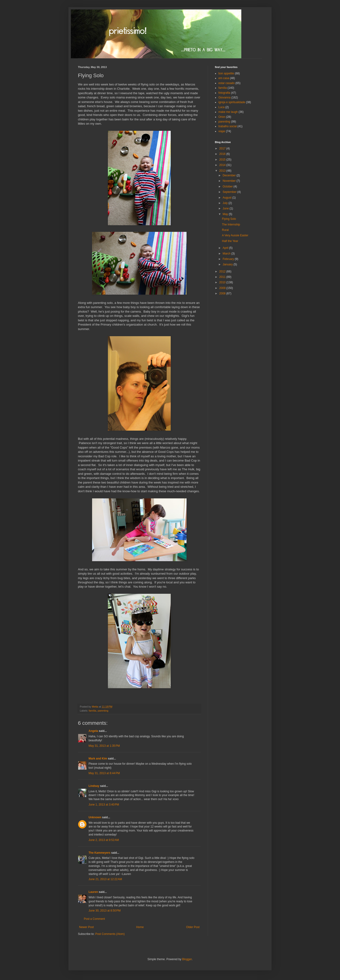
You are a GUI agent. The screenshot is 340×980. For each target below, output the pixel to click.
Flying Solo (229, 219)
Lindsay (94, 786)
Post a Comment (94, 919)
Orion (222, 117)
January (228, 264)
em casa (224, 78)
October (228, 187)
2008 (223, 293)
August (227, 198)
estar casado (227, 83)
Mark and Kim (98, 759)
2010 (223, 282)
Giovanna (224, 98)
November (230, 181)
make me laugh (228, 112)
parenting (103, 711)
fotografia (224, 93)
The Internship (231, 225)
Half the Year (230, 241)
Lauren (93, 892)
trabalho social (227, 126)
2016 (223, 154)
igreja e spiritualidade (232, 102)
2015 (223, 160)
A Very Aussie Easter (235, 235)
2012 (223, 272)
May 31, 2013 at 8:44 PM (104, 773)
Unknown (95, 817)
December (230, 175)
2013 (223, 171)
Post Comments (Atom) (110, 934)
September (230, 192)
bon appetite (226, 73)
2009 (223, 288)
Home (140, 927)
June (226, 208)
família (93, 711)
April (226, 248)
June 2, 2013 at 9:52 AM (104, 840)
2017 (223, 148)
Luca (221, 107)
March (227, 254)
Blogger (187, 959)
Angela (93, 731)
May (226, 214)
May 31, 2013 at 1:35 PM (104, 746)
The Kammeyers (100, 853)
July (226, 203)
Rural (225, 230)
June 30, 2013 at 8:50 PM (105, 911)
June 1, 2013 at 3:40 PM (104, 805)
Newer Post (86, 927)
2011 (223, 277)
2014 (223, 165)
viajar (222, 131)
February (229, 259)
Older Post (193, 927)
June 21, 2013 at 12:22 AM (105, 879)
